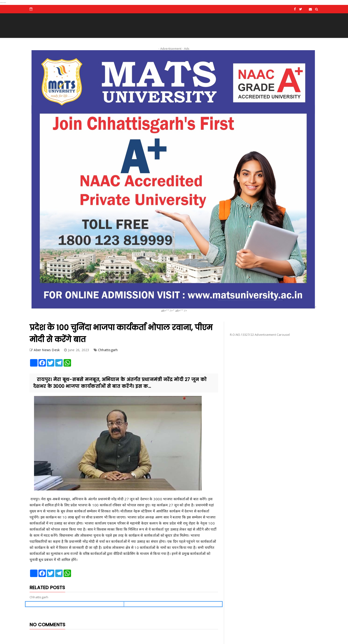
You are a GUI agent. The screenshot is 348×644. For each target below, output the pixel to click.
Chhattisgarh (108, 350)
